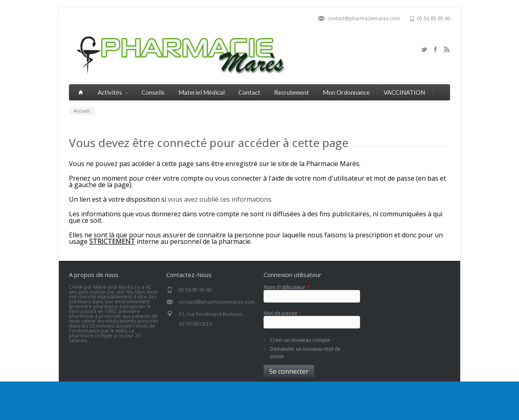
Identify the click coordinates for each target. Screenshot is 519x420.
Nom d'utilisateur (286, 287)
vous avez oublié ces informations (220, 199)
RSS (447, 49)
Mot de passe (282, 313)
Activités (113, 92)
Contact (249, 92)
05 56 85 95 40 (433, 18)
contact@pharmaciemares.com (364, 18)
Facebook (435, 49)
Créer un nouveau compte (300, 340)
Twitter (424, 49)
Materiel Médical (202, 92)
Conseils (153, 92)
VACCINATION (404, 92)
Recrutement (292, 92)
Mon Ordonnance (346, 92)
